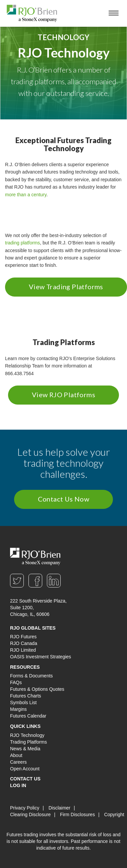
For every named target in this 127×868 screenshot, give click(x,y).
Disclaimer (59, 808)
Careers (18, 762)
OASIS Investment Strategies (41, 657)
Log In (18, 785)
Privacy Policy (25, 808)
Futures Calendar (28, 716)
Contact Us (25, 779)
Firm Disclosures (77, 815)
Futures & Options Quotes (37, 689)
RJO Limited (23, 650)
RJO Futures (23, 637)
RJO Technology (27, 735)
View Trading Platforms (66, 287)
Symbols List (23, 702)
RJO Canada (24, 643)
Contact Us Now (64, 499)
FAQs (16, 682)
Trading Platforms (28, 742)
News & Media (25, 749)
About (16, 755)
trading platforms (22, 243)
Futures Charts (26, 696)
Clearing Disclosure (30, 815)
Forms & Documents (31, 676)
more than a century (26, 195)
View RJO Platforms (63, 395)
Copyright (114, 815)
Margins (18, 709)
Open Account (25, 769)
